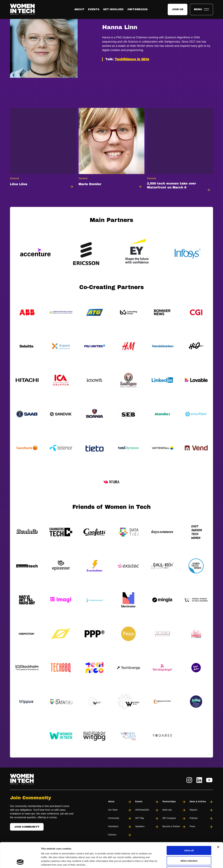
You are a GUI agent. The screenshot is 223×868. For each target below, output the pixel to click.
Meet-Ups (174, 810)
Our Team (120, 810)
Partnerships (174, 802)
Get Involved (113, 9)
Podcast (201, 818)
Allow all (189, 827)
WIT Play (147, 818)
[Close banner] (218, 824)
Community (120, 818)
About (79, 9)
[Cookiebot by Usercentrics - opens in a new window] (20, 862)
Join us (178, 9)
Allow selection (189, 837)
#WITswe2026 (137, 9)
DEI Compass (174, 818)
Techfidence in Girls (132, 59)
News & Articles (201, 802)
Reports (201, 810)
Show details (164, 862)
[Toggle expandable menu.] (201, 9)
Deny (189, 847)
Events (94, 9)
